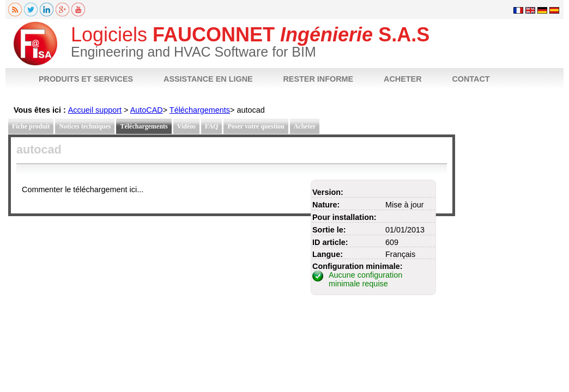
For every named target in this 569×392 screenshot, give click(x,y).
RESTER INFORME (318, 79)
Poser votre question (256, 126)
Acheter (305, 126)
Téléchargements (200, 110)
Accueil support (95, 110)
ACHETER (403, 79)
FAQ (211, 126)
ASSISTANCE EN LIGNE (208, 79)
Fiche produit (31, 126)
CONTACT (471, 79)
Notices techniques (85, 126)
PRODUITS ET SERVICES (86, 79)
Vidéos (186, 126)
